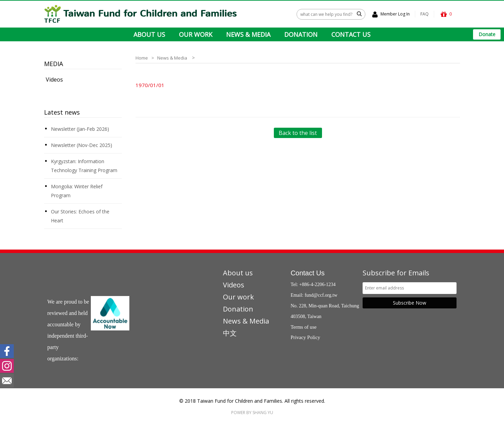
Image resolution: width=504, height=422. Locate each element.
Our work (238, 297)
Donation (238, 309)
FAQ (425, 14)
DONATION (301, 34)
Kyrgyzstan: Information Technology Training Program (84, 166)
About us (238, 273)
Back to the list (298, 133)
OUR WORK (196, 34)
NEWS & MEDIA (248, 34)
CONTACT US (351, 34)
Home (142, 58)
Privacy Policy (305, 337)
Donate (487, 34)
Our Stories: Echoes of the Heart (80, 216)
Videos (54, 80)
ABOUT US (149, 34)
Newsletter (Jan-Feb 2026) (80, 129)
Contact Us (308, 273)
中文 (230, 333)
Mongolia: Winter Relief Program (77, 191)
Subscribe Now (410, 303)
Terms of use (304, 327)
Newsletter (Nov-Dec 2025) (82, 145)
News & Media (172, 58)
